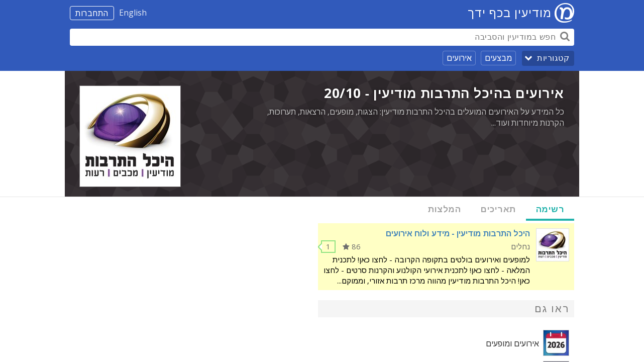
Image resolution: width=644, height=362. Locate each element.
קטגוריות (553, 58)
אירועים (459, 58)
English (133, 13)
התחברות (92, 13)
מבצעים (498, 58)
